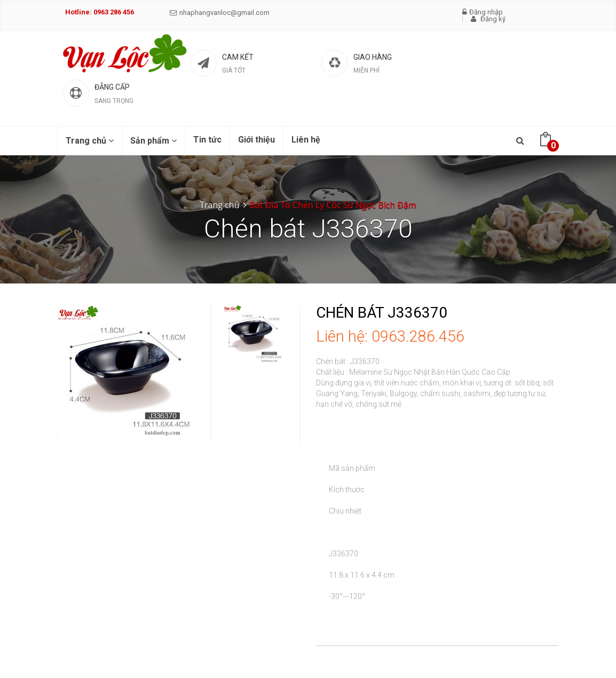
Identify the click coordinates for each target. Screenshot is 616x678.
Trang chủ (90, 141)
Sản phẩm (153, 141)
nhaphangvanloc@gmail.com (220, 13)
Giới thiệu (256, 140)
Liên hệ (306, 140)
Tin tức (207, 140)
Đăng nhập (483, 12)
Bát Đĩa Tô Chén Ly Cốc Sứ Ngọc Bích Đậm (333, 205)
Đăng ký (488, 19)
